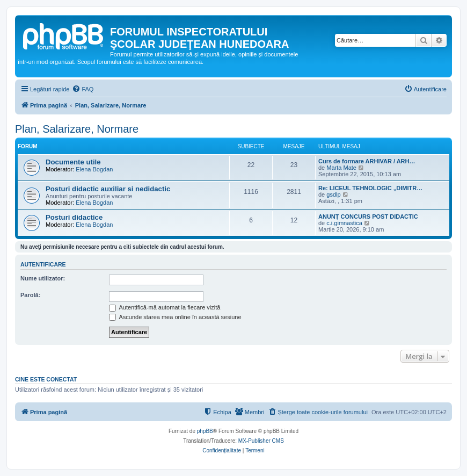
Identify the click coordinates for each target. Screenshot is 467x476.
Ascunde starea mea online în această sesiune (175, 317)
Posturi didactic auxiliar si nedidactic (108, 189)
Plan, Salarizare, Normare (77, 129)
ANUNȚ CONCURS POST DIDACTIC (368, 217)
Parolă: (30, 295)
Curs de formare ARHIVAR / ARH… (367, 161)
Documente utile (73, 162)
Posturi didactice (74, 217)
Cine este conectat (46, 379)
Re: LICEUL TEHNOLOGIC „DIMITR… (370, 188)
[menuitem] (83, 89)
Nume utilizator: (43, 278)
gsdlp (333, 194)
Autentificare (43, 264)
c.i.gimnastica (344, 223)
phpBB (205, 431)
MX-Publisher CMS (261, 441)
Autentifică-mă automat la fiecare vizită (165, 307)
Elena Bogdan (94, 169)
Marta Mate (341, 168)
